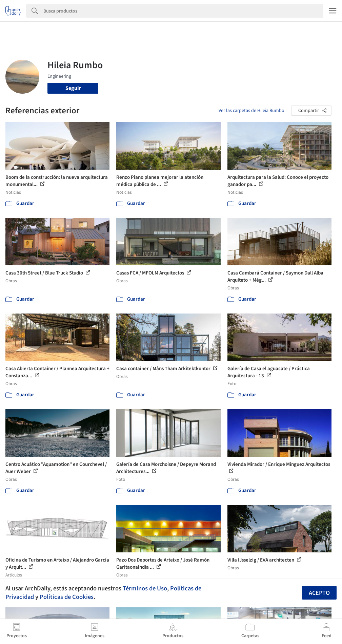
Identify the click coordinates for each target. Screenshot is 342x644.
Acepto (319, 593)
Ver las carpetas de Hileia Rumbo (252, 111)
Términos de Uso (145, 588)
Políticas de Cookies (67, 597)
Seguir (73, 88)
